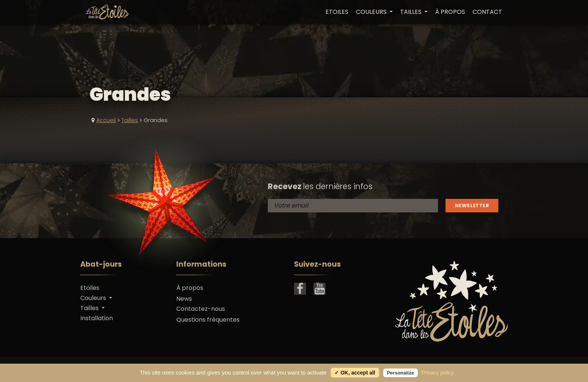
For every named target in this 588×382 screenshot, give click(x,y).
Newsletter (472, 205)
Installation (97, 318)
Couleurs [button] (372, 12)
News (184, 299)
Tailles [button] (412, 12)
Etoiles (337, 12)
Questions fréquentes (208, 320)
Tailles (130, 120)
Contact (487, 12)
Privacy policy (438, 373)
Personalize (400, 373)
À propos (450, 12)
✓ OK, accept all (355, 373)
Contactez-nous (201, 309)
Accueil (106, 120)
